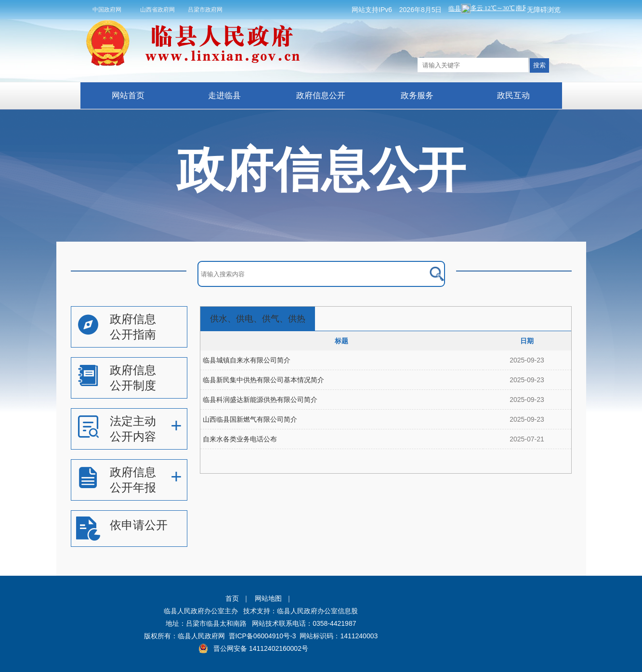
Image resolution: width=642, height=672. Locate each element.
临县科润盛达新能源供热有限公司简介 (260, 400)
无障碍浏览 (544, 10)
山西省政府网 (157, 10)
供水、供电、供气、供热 (258, 319)
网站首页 (128, 96)
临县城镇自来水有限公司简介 (247, 360)
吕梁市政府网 (205, 10)
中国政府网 (107, 10)
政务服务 (417, 96)
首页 (232, 598)
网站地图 (268, 598)
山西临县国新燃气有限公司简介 (250, 419)
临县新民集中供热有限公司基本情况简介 (263, 380)
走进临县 (224, 96)
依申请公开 (139, 525)
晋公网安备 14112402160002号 (261, 648)
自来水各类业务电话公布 (240, 439)
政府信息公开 (321, 96)
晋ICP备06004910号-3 (262, 636)
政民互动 (513, 96)
